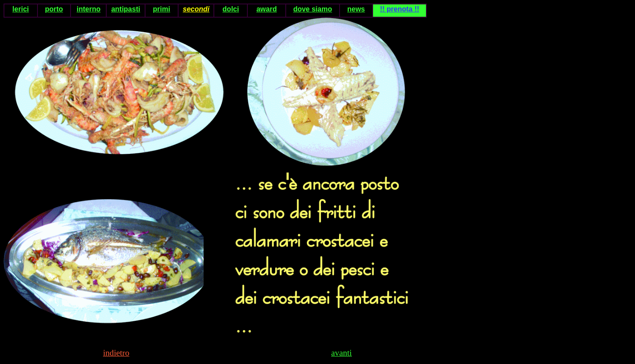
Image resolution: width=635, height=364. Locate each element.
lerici (21, 9)
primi (162, 9)
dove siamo (313, 9)
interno (89, 9)
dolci (231, 9)
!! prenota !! (400, 9)
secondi (196, 9)
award (266, 9)
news (356, 9)
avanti (342, 353)
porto (54, 9)
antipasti (126, 9)
